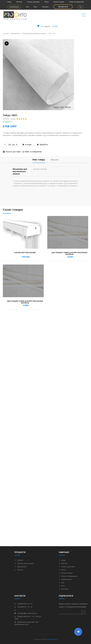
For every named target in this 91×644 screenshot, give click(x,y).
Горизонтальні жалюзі (24, 563)
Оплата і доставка (33, 2)
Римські (19, 570)
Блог (36, 7)
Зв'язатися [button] (63, 7)
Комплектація (14, 7)
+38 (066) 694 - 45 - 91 (23, 604)
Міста (47, 2)
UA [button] (81, 7)
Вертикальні (20, 567)
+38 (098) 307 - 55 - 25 (23, 607)
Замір (9, 2)
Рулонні (19, 560)
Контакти (45, 7)
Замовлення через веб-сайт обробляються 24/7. (26, 623)
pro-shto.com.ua (52, 639)
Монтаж (19, 2)
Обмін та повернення (76, 2)
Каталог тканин (59, 2)
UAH (47, 25)
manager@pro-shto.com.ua (26, 613)
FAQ (27, 7)
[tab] (39, 160)
